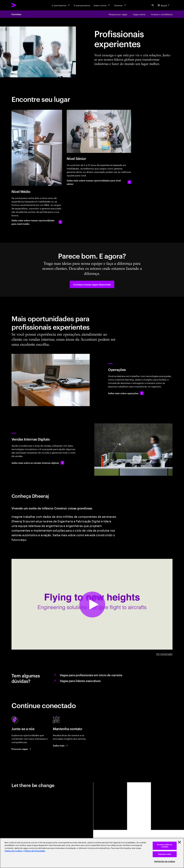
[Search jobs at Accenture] (22, 749)
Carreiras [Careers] (16, 14)
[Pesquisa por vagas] (118, 14)
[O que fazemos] (61, 5)
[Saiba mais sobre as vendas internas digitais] (38, 463)
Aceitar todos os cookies (165, 846)
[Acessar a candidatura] (162, 14)
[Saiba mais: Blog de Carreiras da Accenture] (61, 745)
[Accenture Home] (20, 5)
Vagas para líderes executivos (80, 681)
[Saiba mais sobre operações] (126, 393)
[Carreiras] (120, 5)
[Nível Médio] (37, 148)
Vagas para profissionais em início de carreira (91, 675)
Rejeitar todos (165, 854)
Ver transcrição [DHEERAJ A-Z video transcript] (164, 654)
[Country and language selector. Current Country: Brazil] (164, 5)
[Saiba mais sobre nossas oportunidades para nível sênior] (99, 182)
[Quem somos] (102, 5)
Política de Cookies (13, 851)
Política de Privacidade (35, 851)
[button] (92, 284)
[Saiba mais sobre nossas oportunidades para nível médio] (37, 222)
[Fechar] (179, 842)
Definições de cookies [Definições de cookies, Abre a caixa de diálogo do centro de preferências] (165, 861)
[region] (92, 853)
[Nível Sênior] (99, 131)
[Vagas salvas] (139, 14)
